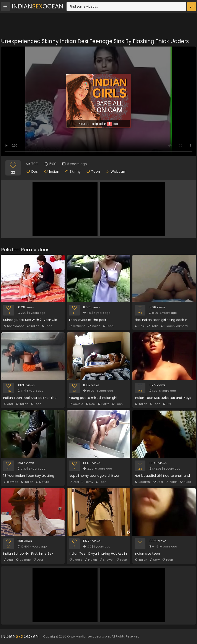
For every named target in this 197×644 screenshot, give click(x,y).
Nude (185, 482)
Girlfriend (77, 326)
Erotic (153, 326)
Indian (54, 171)
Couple (76, 404)
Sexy (155, 560)
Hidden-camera (174, 326)
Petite (103, 404)
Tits (167, 404)
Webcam (118, 171)
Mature (42, 482)
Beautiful (143, 482)
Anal (8, 404)
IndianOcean (38, 6)
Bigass (76, 560)
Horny (87, 482)
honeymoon (14, 326)
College (23, 560)
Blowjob (11, 482)
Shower (106, 560)
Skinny (75, 171)
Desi (35, 171)
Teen (96, 171)
